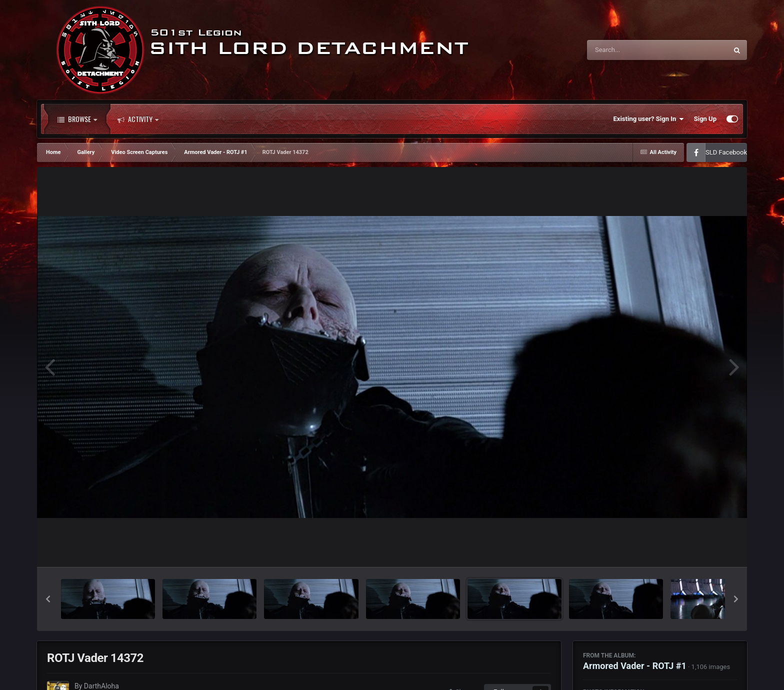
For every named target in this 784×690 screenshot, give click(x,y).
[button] (48, 599)
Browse (77, 119)
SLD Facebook (726, 152)
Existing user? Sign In (649, 119)
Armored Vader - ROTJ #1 (635, 666)
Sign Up (705, 119)
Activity (138, 119)
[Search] (632, 50)
